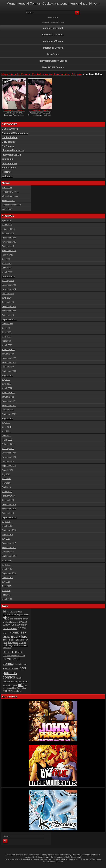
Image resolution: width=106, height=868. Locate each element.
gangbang (8, 642)
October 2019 (8, 513)
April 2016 (6, 595)
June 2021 (7, 427)
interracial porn (20, 664)
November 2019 (9, 509)
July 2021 (6, 423)
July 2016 (6, 582)
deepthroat (18, 640)
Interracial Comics (53, 48)
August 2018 (7, 535)
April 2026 (6, 220)
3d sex (26, 614)
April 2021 (6, 436)
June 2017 (7, 560)
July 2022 (6, 380)
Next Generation (19, 688)
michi (5, 685)
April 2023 (6, 341)
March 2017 (7, 569)
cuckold (8, 637)
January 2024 (8, 302)
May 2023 (6, 337)
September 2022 (9, 371)
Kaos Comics (9, 168)
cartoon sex (9, 625)
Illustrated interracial (13, 150)
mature (14, 681)
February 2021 (8, 444)
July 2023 (6, 328)
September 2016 (9, 573)
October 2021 (8, 410)
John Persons (10, 163)
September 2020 (9, 466)
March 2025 (7, 272)
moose (9, 688)
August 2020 (7, 470)
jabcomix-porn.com (10, 196)
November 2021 (9, 406)
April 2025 (6, 268)
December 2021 (9, 401)
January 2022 (8, 397)
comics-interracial (53, 28)
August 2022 (7, 375)
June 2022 (7, 384)
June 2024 (7, 298)
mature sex (23, 681)
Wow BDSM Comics (53, 67)
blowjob (23, 622)
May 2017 (6, 565)
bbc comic (14, 619)
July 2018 (6, 539)
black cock (47, 115)
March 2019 (7, 526)
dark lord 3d (8, 640)
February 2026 (8, 229)
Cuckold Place (10, 137)
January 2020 (8, 500)
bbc (10, 115)
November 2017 (9, 548)
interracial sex (10, 668)
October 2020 (8, 461)
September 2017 (9, 556)
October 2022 (8, 367)
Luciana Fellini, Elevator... (14, 111)
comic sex (18, 632)
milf (21, 685)
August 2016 (7, 578)
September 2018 (9, 530)
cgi (17, 625)
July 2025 (6, 259)
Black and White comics (15, 133)
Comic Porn (7, 209)
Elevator (16, 115)
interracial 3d (8, 656)
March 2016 (7, 599)
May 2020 (6, 483)
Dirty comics (9, 142)
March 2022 (7, 388)
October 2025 (8, 246)
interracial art (19, 656)
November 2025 (9, 242)
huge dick (13, 645)
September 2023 (9, 319)
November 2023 (9, 311)
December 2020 (9, 453)
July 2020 (6, 474)
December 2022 (9, 358)
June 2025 (7, 264)
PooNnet (7, 172)
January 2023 (8, 354)
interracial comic (11, 661)
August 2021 (7, 418)
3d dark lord (13, 612)
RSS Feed (45, 22)
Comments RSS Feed (57, 22)
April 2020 (6, 487)
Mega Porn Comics (10, 192)
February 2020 (8, 496)
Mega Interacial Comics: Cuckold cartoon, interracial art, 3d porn (53, 3)
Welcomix (7, 176)
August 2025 (7, 255)
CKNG (14, 629)
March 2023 (7, 345)
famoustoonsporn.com (12, 205)
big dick (6, 622)
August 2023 (7, 324)
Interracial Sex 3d (11, 155)
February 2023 (8, 350)
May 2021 (6, 431)
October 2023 (8, 315)
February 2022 (8, 393)
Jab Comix (8, 159)
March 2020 (7, 492)
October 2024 (8, 294)
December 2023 (9, 307)
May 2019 (6, 522)
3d (4, 612)
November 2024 (9, 289)
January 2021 (8, 449)
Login (56, 17)
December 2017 (9, 543)
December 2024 (9, 285)
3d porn (20, 614)
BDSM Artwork (10, 129)
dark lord (20, 637)
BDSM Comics (8, 201)
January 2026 (8, 233)
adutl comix (38, 115)
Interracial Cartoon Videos (53, 61)
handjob (17, 643)
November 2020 (9, 457)
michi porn (12, 685)
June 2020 (7, 479)
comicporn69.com (53, 41)
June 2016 (7, 586)
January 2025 (8, 281)
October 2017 (8, 552)
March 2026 (7, 225)
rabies (7, 691)
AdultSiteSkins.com (55, 862)
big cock (24, 619)
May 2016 (6, 591)
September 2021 (9, 414)
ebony (25, 640)
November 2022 (9, 362)
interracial (13, 652)
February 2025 (8, 276)
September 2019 (9, 517)
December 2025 (9, 238)
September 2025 (9, 251)
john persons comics (14, 673)
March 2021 (7, 440)
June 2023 (7, 332)
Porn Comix (53, 54)
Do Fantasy (8, 146)
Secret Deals (17, 691)
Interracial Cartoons (53, 35)
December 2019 (9, 505)
